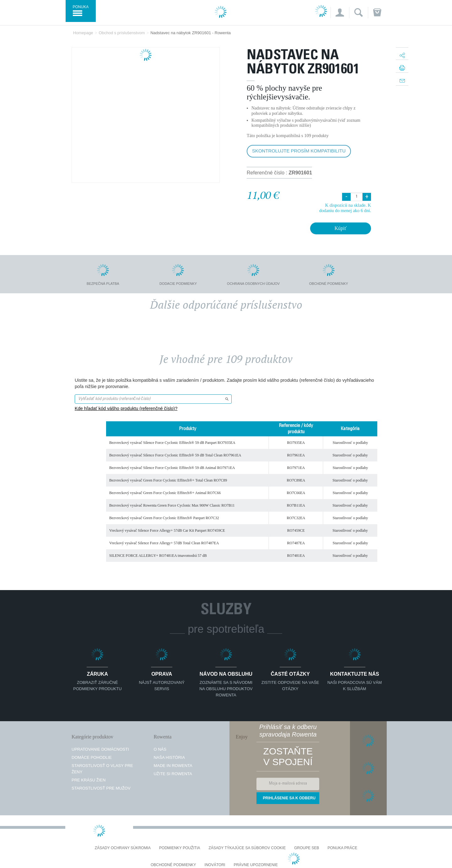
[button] (340, 13)
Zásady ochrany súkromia (123, 848)
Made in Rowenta (173, 766)
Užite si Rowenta (173, 774)
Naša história (169, 757)
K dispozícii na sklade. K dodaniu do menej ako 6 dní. (345, 208)
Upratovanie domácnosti (100, 749)
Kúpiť (341, 228)
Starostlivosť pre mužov (101, 788)
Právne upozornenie (256, 865)
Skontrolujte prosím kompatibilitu (299, 151)
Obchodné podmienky (173, 865)
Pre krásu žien (89, 780)
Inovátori (215, 865)
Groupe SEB (307, 848)
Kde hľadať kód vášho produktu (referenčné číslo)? (126, 408)
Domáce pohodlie (92, 757)
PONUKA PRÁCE (343, 848)
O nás (160, 749)
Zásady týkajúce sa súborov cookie (247, 848)
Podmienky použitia (180, 848)
